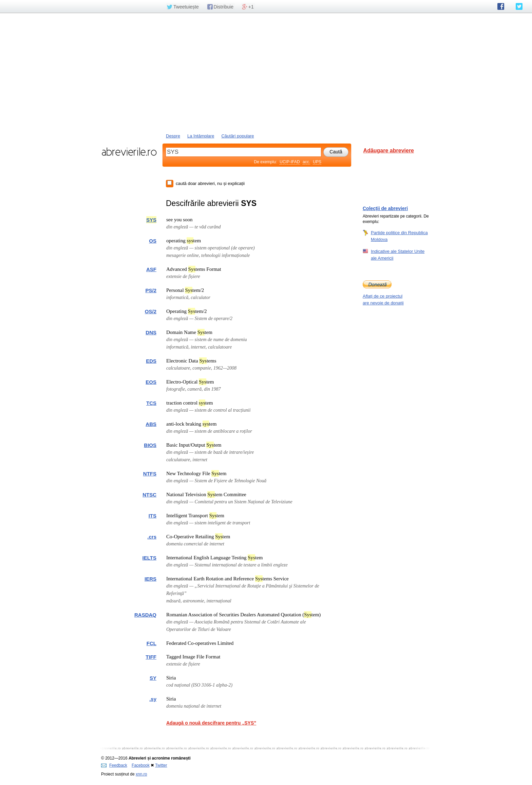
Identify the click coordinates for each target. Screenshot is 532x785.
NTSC (149, 495)
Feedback (114, 765)
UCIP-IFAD (290, 162)
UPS (317, 162)
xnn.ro (141, 774)
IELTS (149, 558)
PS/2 (151, 290)
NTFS (150, 474)
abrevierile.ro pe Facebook (501, 6)
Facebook (141, 765)
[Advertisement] (266, 72)
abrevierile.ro (129, 152)
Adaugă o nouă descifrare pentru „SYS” (211, 723)
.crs (152, 537)
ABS (151, 424)
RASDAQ (145, 615)
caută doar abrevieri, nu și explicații (210, 183)
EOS (151, 382)
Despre (173, 136)
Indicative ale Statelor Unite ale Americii (398, 255)
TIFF (151, 657)
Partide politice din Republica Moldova (399, 236)
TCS (151, 403)
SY (153, 678)
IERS (150, 579)
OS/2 (151, 311)
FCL (151, 643)
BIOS (150, 445)
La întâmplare (201, 136)
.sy (153, 699)
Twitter (161, 765)
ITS (153, 516)
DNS (151, 332)
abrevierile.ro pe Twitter (519, 6)
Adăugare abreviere (389, 151)
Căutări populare (237, 136)
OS (153, 241)
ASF (151, 269)
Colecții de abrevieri (385, 208)
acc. (306, 162)
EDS (151, 361)
